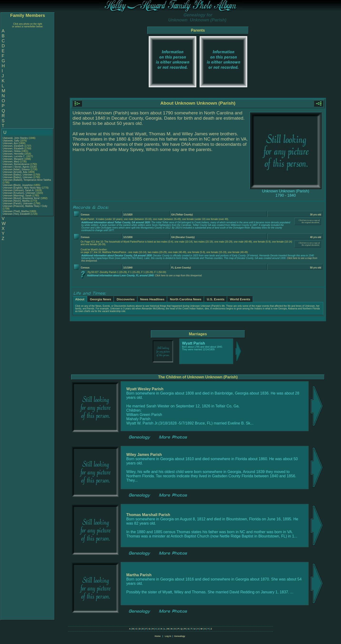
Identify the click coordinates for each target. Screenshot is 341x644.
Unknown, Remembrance (16, 164)
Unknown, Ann (11, 143)
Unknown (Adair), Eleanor (17, 169)
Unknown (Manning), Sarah (17, 196)
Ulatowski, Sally (11, 141)
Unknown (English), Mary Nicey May (22, 188)
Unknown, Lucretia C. (14, 156)
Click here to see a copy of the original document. (309, 221)
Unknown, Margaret (13, 159)
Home (158, 636)
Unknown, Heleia (12, 151)
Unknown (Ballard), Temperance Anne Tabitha (27, 180)
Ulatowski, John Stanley (15, 138)
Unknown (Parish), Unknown (18, 203)
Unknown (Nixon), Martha (16, 201)
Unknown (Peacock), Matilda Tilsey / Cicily (25, 206)
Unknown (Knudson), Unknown (19, 193)
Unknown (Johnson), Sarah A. (18, 190)
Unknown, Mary (11, 162)
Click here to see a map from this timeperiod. (178, 276)
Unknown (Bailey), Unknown (18, 175)
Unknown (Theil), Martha (16, 211)
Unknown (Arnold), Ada (15, 172)
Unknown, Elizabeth (13, 146)
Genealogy (180, 636)
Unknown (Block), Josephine (18, 185)
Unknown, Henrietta (13, 154)
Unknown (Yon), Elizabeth (17, 214)
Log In (168, 636)
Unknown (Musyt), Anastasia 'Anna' (22, 198)
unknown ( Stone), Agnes (16, 167)
